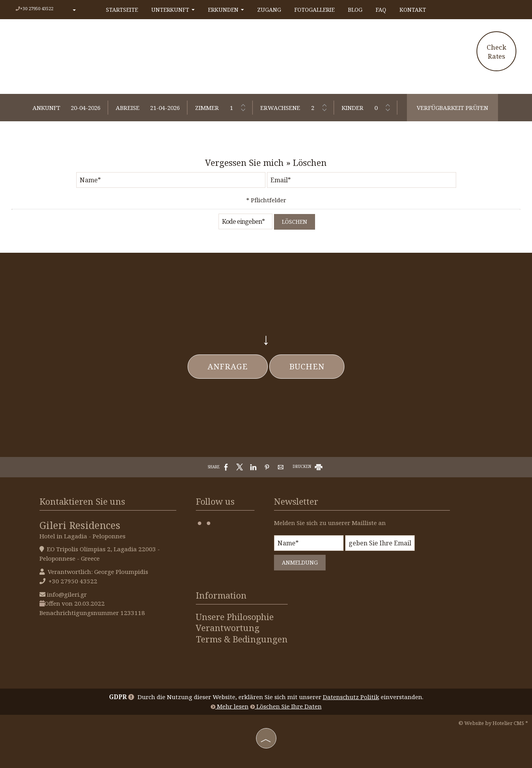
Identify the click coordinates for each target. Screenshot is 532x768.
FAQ (381, 10)
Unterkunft (173, 10)
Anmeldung (300, 562)
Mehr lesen (230, 706)
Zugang (269, 10)
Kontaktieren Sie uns (82, 501)
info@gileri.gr (67, 594)
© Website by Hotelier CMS (492, 723)
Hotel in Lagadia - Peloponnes (82, 536)
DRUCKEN (308, 466)
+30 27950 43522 (37, 8)
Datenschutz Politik (351, 697)
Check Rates (496, 52)
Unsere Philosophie (235, 617)
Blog (355, 10)
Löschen (295, 222)
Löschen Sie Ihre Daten (286, 706)
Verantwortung (228, 628)
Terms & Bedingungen (242, 639)
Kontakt (413, 10)
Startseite (122, 10)
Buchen (307, 366)
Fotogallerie (314, 10)
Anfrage (228, 366)
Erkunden (226, 10)
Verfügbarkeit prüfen (452, 108)
